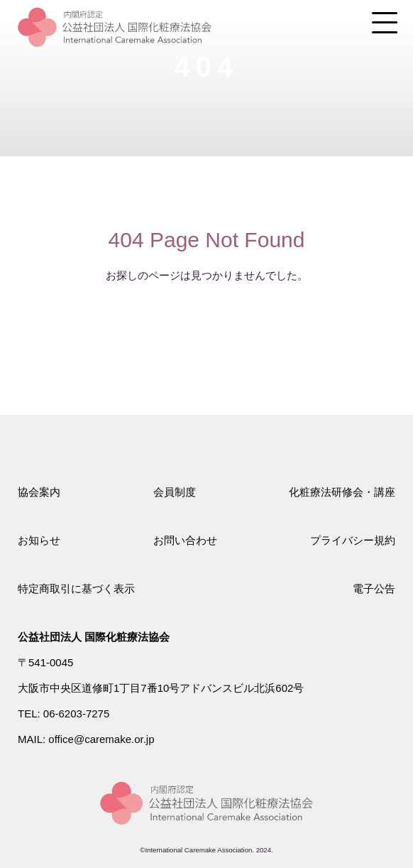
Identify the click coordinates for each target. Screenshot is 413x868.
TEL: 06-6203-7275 (64, 714)
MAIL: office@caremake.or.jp (86, 739)
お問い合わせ (185, 540)
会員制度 (175, 492)
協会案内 (39, 492)
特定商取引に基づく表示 (76, 588)
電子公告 (374, 588)
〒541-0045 (45, 662)
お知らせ (39, 540)
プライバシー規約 (353, 540)
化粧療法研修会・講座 (342, 492)
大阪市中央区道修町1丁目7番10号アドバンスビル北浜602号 (161, 688)
